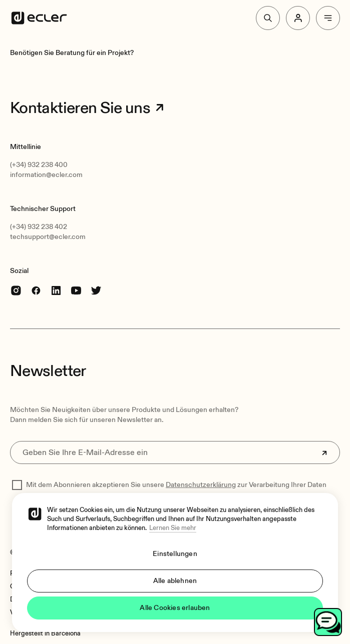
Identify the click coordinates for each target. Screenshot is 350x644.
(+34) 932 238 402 (39, 227)
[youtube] (76, 290)
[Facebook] (36, 290)
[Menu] (328, 18)
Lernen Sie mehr (173, 528)
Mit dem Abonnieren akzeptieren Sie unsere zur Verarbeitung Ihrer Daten (176, 485)
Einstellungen (175, 554)
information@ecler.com (46, 175)
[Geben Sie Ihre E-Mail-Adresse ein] (175, 452)
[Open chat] (328, 622)
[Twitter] (96, 290)
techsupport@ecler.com (48, 237)
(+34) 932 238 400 (39, 165)
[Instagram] (16, 290)
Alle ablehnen (175, 581)
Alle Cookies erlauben (175, 608)
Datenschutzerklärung (201, 485)
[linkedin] (56, 290)
